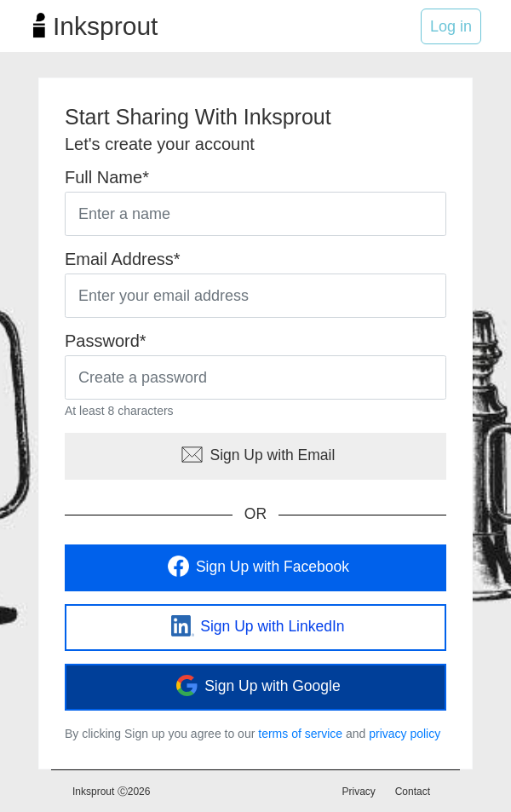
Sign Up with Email (256, 456)
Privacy (359, 792)
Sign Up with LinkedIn (255, 627)
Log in (451, 26)
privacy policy (405, 734)
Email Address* (123, 259)
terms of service (300, 734)
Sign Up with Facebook (255, 567)
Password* (106, 341)
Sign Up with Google (255, 687)
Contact (413, 792)
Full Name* (107, 177)
